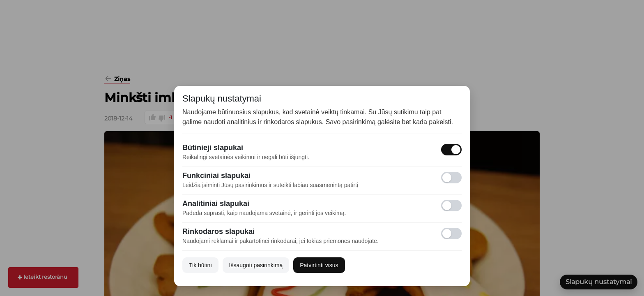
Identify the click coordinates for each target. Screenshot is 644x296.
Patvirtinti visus (319, 265)
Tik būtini (200, 265)
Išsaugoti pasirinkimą (256, 265)
